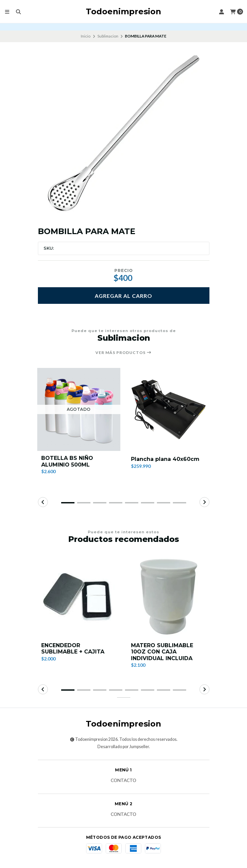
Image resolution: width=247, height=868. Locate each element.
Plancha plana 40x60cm (165, 459)
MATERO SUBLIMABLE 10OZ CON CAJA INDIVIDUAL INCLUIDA (162, 652)
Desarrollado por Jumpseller (123, 747)
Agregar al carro (124, 296)
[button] (68, 503)
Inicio (86, 36)
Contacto (124, 781)
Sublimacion (108, 36)
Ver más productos (124, 353)
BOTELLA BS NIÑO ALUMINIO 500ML (67, 461)
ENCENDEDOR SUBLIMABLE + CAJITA (73, 649)
